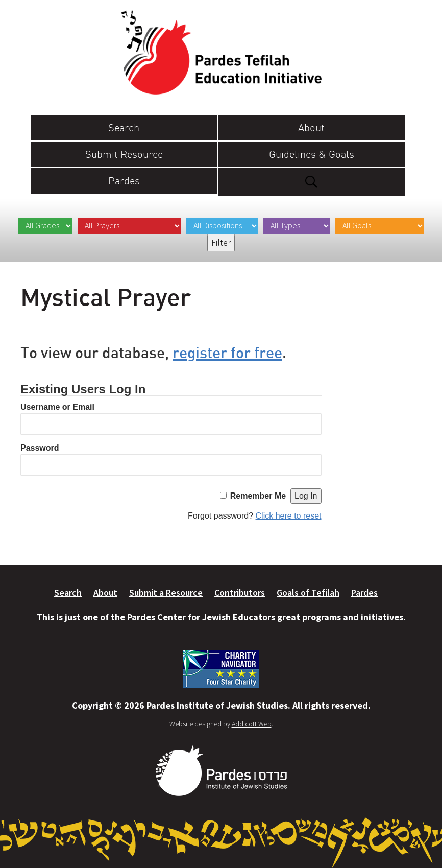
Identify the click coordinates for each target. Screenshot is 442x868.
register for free (227, 352)
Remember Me (258, 496)
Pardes (124, 181)
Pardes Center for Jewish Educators (201, 617)
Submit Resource (124, 154)
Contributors (240, 592)
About (311, 127)
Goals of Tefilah (308, 592)
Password (40, 448)
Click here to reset (289, 516)
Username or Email (57, 407)
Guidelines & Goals (312, 154)
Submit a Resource (166, 592)
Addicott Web (252, 724)
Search (124, 127)
